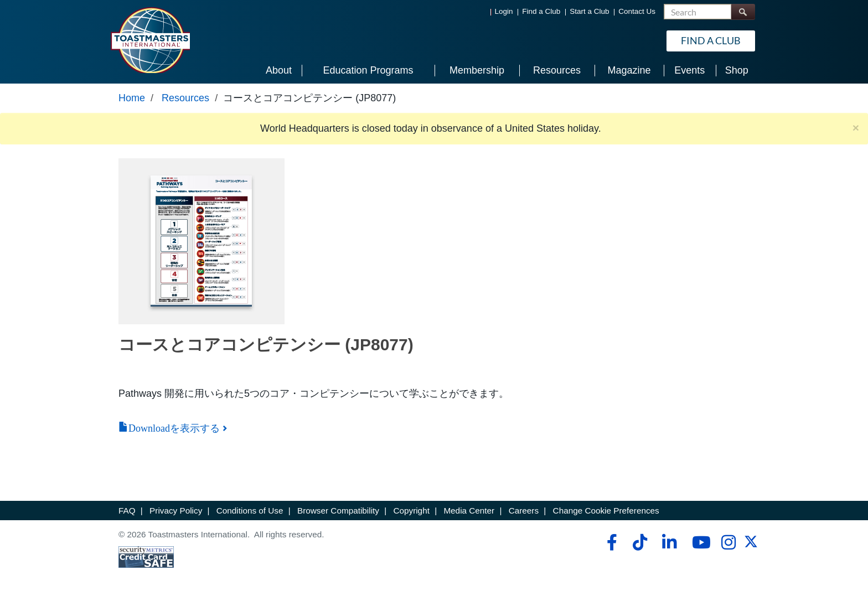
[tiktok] (640, 542)
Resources (185, 98)
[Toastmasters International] (150, 40)
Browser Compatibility (338, 511)
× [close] (856, 128)
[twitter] (751, 545)
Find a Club (541, 11)
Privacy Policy (176, 511)
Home (132, 98)
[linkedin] (669, 542)
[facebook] (610, 542)
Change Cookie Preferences (606, 511)
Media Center (469, 511)
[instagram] (728, 542)
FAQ (127, 511)
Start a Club (589, 11)
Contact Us (637, 11)
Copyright (411, 511)
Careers (524, 511)
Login (504, 11)
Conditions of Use (250, 511)
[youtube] (699, 542)
